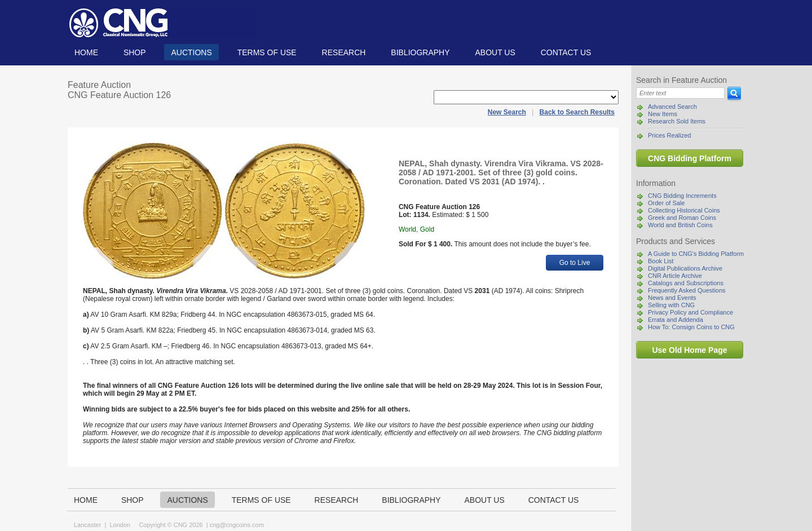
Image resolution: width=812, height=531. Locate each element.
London (120, 525)
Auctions (191, 52)
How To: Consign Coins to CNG (691, 327)
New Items (663, 114)
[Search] (680, 93)
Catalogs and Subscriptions (686, 283)
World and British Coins (680, 225)
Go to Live (575, 263)
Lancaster (87, 525)
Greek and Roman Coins (682, 218)
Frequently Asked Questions (687, 290)
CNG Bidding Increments (682, 196)
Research (344, 52)
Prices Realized (669, 135)
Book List (661, 261)
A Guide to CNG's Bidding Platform (696, 254)
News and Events (672, 298)
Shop (135, 52)
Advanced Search (672, 107)
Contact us (566, 52)
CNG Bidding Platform (690, 158)
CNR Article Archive (675, 276)
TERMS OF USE (267, 52)
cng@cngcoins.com (237, 525)
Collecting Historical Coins (684, 210)
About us (495, 52)
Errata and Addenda (676, 320)
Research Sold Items (677, 121)
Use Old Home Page (689, 350)
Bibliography (420, 52)
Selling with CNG (671, 305)
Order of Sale (666, 203)
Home (86, 52)
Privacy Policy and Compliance (690, 312)
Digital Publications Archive (685, 268)
